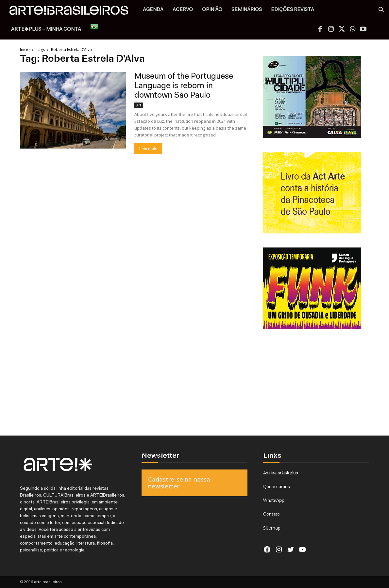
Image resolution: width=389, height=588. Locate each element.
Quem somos (277, 486)
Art (139, 105)
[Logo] (72, 12)
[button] (381, 11)
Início (25, 49)
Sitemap (272, 528)
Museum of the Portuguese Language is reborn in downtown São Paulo (184, 86)
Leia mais (148, 149)
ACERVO (183, 10)
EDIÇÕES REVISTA (293, 10)
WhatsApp (274, 500)
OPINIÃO (212, 10)
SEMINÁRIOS (247, 10)
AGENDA (153, 10)
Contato (271, 514)
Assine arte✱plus (281, 473)
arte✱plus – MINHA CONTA (46, 30)
